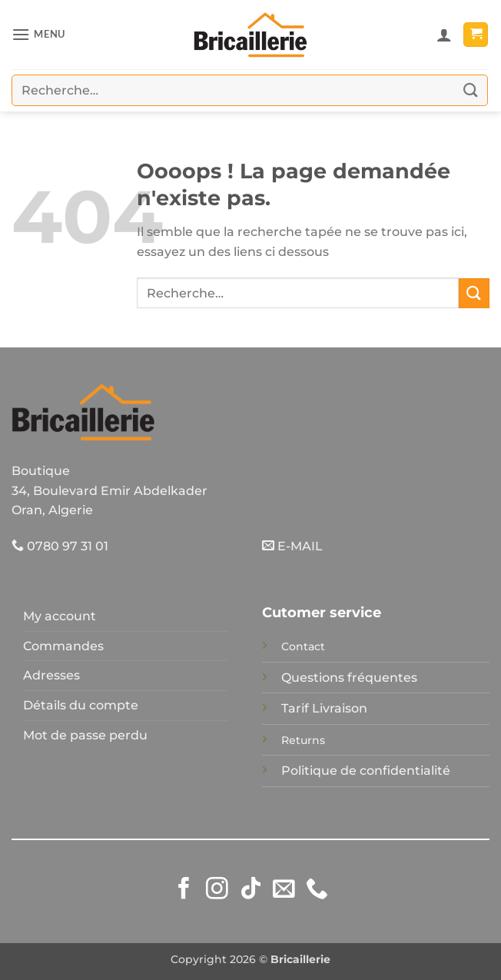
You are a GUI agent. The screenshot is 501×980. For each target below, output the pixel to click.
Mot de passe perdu (85, 735)
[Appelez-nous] (317, 890)
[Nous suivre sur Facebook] (184, 890)
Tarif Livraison (324, 708)
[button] (38, 34)
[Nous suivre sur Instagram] (217, 890)
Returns (303, 740)
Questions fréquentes (349, 678)
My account (60, 616)
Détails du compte (81, 705)
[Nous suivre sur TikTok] (251, 890)
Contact (303, 646)
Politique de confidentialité (366, 771)
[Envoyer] (471, 90)
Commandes (63, 646)
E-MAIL (292, 546)
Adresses (51, 675)
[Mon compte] (444, 35)
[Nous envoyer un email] (284, 890)
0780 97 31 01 (60, 546)
